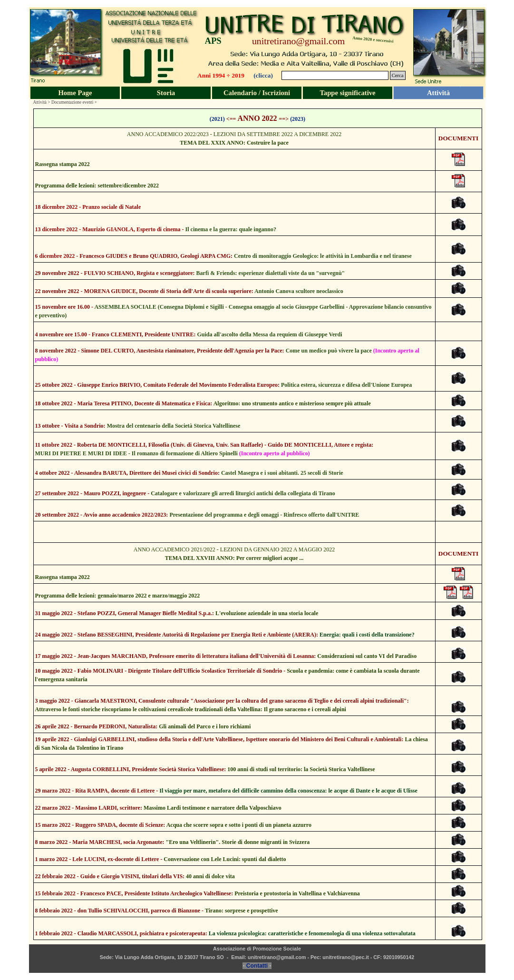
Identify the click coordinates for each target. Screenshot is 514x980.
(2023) (298, 119)
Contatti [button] (257, 966)
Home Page (75, 93)
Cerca (398, 75)
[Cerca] (335, 75)
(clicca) (263, 75)
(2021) (217, 119)
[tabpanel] (224, 41)
